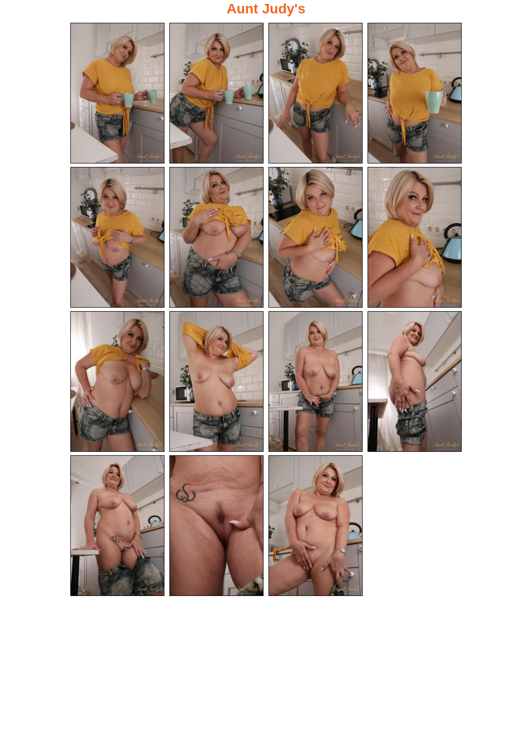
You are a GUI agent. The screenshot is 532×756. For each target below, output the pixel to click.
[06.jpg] (216, 237)
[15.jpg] (316, 526)
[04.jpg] (415, 93)
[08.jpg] (415, 237)
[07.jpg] (316, 237)
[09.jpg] (117, 381)
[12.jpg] (415, 381)
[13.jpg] (117, 526)
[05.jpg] (117, 237)
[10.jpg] (216, 381)
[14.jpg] (216, 526)
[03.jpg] (316, 93)
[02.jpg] (216, 93)
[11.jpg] (316, 381)
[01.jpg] (117, 93)
